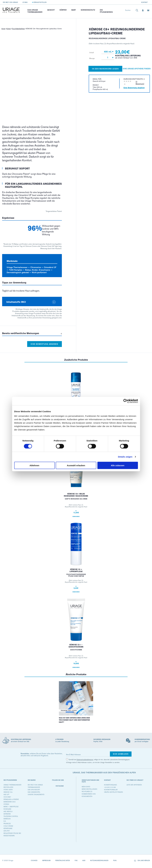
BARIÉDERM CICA (9, 802)
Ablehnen (34, 465)
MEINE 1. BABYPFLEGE (11, 807)
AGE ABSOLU (8, 812)
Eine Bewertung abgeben (45, 344)
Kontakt (144, 2)
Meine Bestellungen (89, 789)
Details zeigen (125, 457)
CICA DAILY (7, 797)
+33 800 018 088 (110, 787)
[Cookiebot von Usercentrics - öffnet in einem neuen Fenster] (125, 401)
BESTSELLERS (8, 787)
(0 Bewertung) (140, 83)
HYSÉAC (6, 804)
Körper (63, 10)
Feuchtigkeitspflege (18, 29)
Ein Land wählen (142, 861)
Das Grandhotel (34, 792)
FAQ (76, 860)
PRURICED (7, 824)
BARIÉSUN (7, 819)
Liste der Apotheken (134, 785)
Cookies (34, 860)
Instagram (58, 786)
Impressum (46, 860)
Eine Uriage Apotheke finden (137, 69)
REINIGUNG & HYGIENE (11, 799)
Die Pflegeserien (106, 11)
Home (3, 29)
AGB (84, 860)
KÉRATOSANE (8, 828)
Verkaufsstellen (40, 2)
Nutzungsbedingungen (99, 860)
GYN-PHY (7, 831)
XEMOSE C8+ (8, 792)
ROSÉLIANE (7, 809)
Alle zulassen (118, 465)
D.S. (5, 821)
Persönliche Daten (63, 860)
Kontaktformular (111, 790)
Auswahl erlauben (76, 465)
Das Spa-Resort (34, 790)
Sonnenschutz (88, 10)
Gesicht (51, 10)
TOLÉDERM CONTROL (11, 816)
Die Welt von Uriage (10, 2)
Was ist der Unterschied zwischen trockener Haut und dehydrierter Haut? (74, 720)
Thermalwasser (34, 787)
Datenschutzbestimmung (85, 760)
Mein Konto (86, 787)
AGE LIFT (6, 795)
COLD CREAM (8, 826)
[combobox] (132, 11)
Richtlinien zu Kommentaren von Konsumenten (89, 794)
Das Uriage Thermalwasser (35, 11)
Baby (74, 10)
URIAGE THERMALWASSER (12, 785)
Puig (115, 860)
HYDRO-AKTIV (8, 790)
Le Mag (25, 2)
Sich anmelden (121, 754)
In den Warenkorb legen (105, 69)
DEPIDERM (7, 814)
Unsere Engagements (36, 795)
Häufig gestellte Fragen (113, 792)
